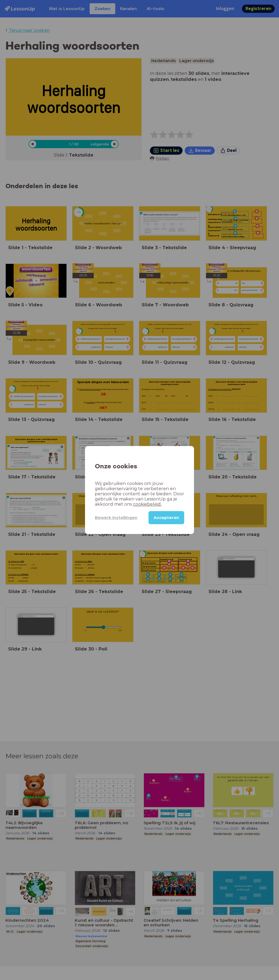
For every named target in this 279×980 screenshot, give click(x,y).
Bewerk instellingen (116, 518)
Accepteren (166, 518)
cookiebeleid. (147, 504)
